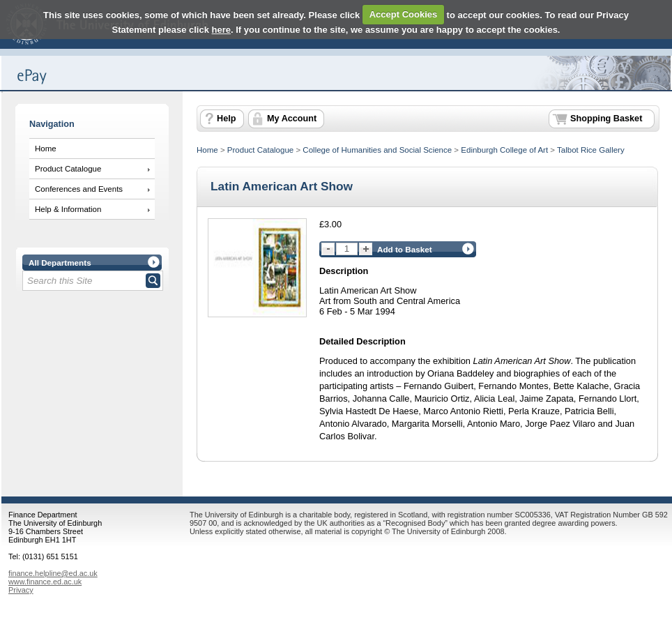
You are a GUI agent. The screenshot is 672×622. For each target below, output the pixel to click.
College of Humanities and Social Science (377, 150)
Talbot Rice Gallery (591, 150)
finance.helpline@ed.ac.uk (53, 573)
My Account (292, 119)
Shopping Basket (606, 119)
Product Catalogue (68, 169)
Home (46, 149)
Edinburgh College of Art (504, 150)
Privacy (21, 590)
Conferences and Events (79, 189)
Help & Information (68, 209)
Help (226, 119)
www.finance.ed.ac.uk (45, 582)
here (221, 30)
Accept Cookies (404, 14)
